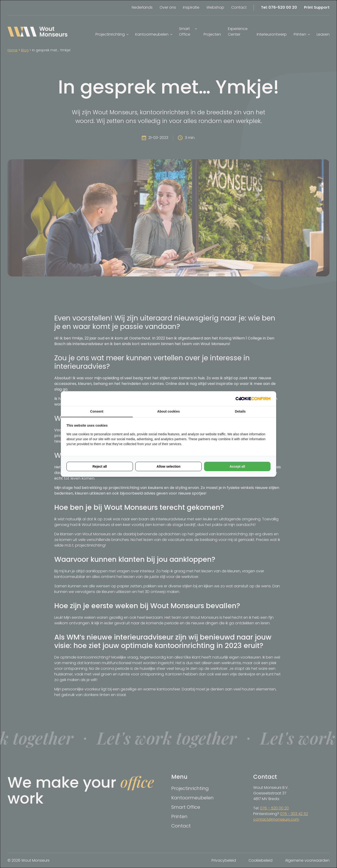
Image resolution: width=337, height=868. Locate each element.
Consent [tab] (97, 411)
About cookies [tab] (168, 411)
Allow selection (168, 466)
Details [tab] (240, 411)
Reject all (100, 466)
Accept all (237, 466)
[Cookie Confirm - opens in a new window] (253, 399)
